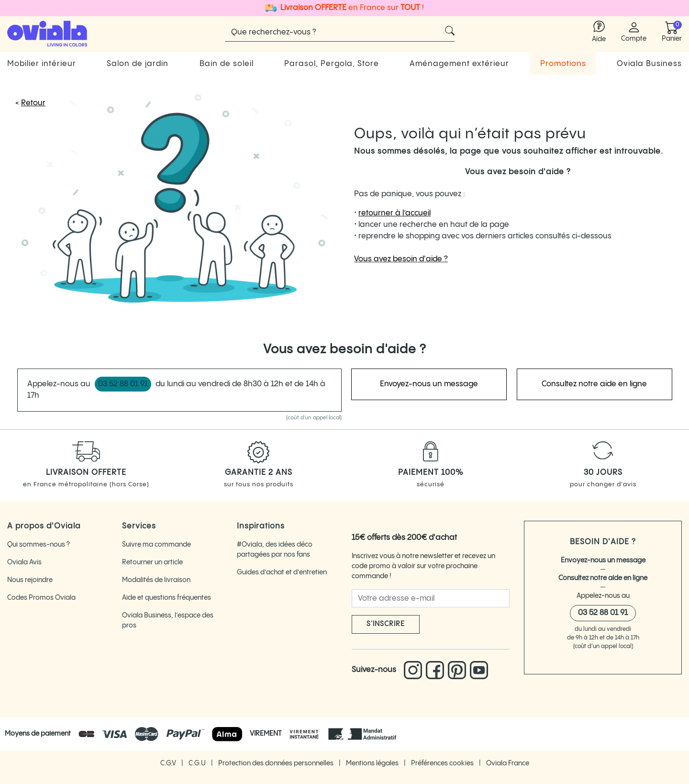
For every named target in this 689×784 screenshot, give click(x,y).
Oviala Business (649, 64)
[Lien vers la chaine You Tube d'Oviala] (479, 670)
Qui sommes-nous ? (39, 545)
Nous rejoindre (30, 580)
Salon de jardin (138, 64)
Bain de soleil (227, 64)
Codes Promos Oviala (41, 598)
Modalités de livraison (156, 580)
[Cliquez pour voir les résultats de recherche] (450, 31)
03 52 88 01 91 (603, 613)
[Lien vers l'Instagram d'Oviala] (415, 670)
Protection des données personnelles (277, 763)
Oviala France (508, 763)
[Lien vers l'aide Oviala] (599, 32)
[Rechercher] (340, 32)
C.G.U (198, 763)
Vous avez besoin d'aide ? (401, 259)
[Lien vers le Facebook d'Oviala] (437, 670)
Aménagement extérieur (459, 64)
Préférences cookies (443, 763)
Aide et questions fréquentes (167, 598)
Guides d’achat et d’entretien (282, 572)
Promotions (563, 64)
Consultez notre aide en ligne (603, 578)
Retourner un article (152, 562)
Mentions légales (373, 763)
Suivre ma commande (156, 545)
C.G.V (169, 763)
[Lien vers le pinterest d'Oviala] (459, 670)
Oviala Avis (24, 562)
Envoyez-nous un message (603, 560)
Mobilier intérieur (42, 64)
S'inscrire (386, 624)
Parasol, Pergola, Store (332, 64)
